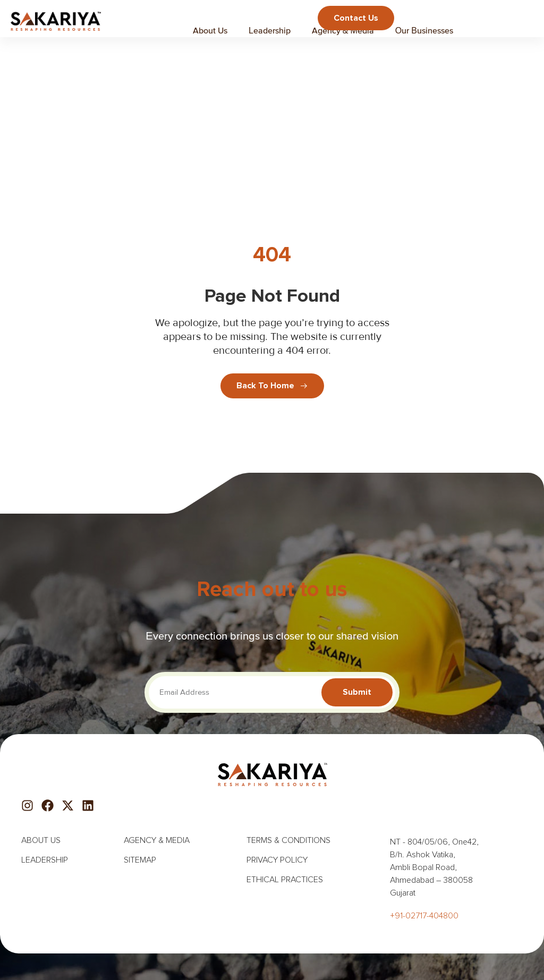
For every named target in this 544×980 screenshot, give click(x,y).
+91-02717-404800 (424, 916)
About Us (210, 30)
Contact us (356, 18)
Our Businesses (424, 30)
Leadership (270, 30)
